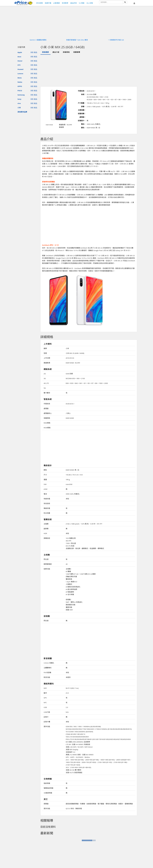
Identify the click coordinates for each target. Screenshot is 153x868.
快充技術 (47, 503)
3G (45, 378)
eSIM (45, 489)
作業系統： (82, 91)
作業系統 (47, 404)
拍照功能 (47, 569)
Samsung (21, 95)
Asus (19, 57)
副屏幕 (46, 529)
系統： (83, 94)
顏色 (45, 470)
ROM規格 (47, 428)
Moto (20, 78)
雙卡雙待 (47, 393)
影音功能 (47, 677)
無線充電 (47, 508)
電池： (83, 124)
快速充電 (47, 499)
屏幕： (83, 107)
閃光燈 (46, 559)
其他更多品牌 (22, 112)
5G (45, 388)
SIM (45, 484)
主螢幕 (46, 524)
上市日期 (47, 358)
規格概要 (45, 52)
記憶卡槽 (47, 722)
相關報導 (77, 52)
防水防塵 (47, 513)
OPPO (20, 86)
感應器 (46, 804)
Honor (20, 61)
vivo (19, 103)
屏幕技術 (47, 538)
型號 (45, 353)
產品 (36, 52)
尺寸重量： (82, 103)
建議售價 (47, 363)
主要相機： (82, 110)
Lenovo (20, 73)
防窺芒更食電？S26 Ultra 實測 (77, 40)
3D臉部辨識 (48, 793)
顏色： (83, 128)
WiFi (45, 688)
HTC (19, 65)
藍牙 (45, 693)
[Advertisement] (89, 71)
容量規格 (47, 418)
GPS (45, 698)
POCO (20, 91)
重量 (45, 479)
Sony (19, 99)
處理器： (83, 117)
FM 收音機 (47, 672)
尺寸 (45, 475)
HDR (45, 533)
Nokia (20, 82)
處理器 (46, 408)
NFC (45, 702)
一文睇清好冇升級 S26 (116, 40)
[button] (134, 3)
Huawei (20, 69)
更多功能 (47, 726)
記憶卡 (46, 717)
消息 (32, 52)
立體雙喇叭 (48, 668)
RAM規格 (47, 423)
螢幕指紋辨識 (48, 788)
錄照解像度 (48, 564)
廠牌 (45, 348)
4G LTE (46, 383)
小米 (19, 108)
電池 (45, 494)
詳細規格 (66, 52)
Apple (20, 52)
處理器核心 (48, 413)
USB (45, 707)
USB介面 (47, 712)
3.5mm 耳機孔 (49, 663)
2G (45, 374)
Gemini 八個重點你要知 (38, 40)
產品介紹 (56, 52)
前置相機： (82, 114)
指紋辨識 (47, 783)
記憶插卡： (82, 121)
